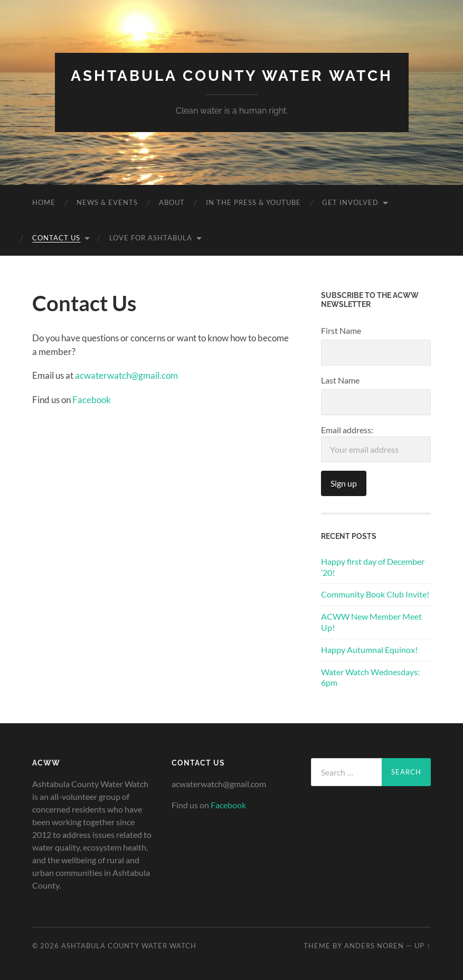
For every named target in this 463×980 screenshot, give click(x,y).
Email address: (376, 444)
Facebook (92, 400)
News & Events (107, 202)
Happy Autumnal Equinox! (369, 650)
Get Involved (350, 202)
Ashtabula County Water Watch (232, 76)
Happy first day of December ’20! (373, 567)
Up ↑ (422, 946)
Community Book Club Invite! (375, 594)
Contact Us (56, 238)
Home (44, 202)
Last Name (340, 380)
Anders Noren (374, 946)
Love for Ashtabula (151, 238)
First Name (341, 330)
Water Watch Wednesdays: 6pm (370, 677)
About (172, 202)
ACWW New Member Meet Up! (371, 622)
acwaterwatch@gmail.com (126, 375)
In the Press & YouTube (253, 202)
